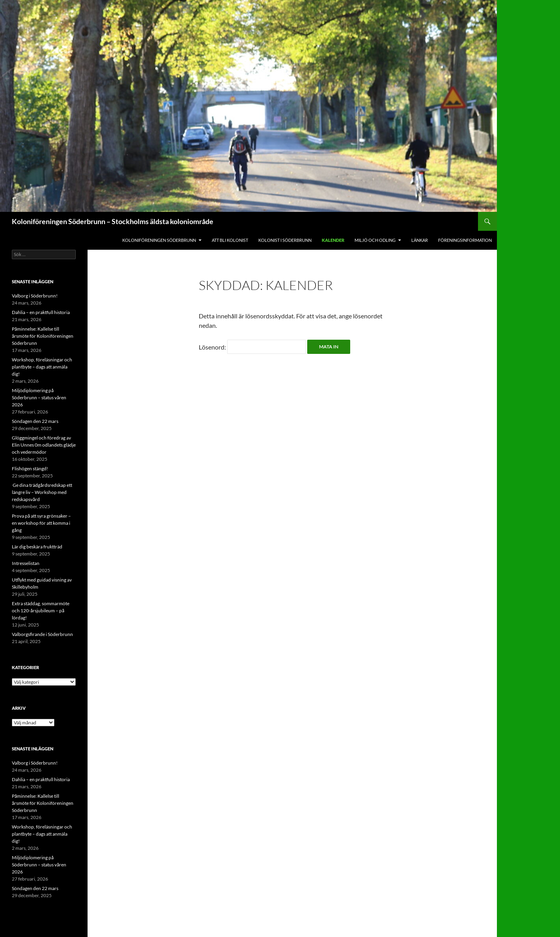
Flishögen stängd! (30, 468)
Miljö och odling (375, 240)
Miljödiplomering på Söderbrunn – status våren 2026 (39, 397)
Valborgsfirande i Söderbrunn (42, 634)
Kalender (333, 240)
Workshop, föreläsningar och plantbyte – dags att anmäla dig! (42, 367)
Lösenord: (252, 347)
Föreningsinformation (465, 240)
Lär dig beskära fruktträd (37, 547)
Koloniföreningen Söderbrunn (159, 240)
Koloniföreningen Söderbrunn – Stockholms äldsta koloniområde (113, 221)
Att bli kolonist (230, 240)
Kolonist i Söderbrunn (285, 240)
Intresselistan (26, 563)
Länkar (420, 240)
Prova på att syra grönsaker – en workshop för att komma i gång (41, 523)
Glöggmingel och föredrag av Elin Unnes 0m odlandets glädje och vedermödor (44, 445)
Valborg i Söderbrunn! (35, 296)
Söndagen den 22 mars (35, 421)
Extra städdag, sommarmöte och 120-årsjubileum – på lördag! (41, 611)
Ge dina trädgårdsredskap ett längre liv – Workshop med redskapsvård (42, 492)
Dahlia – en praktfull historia (41, 312)
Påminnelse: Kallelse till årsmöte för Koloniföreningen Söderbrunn (43, 336)
